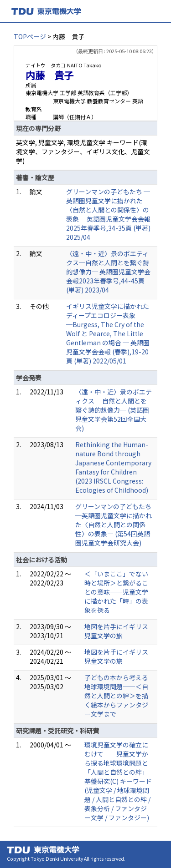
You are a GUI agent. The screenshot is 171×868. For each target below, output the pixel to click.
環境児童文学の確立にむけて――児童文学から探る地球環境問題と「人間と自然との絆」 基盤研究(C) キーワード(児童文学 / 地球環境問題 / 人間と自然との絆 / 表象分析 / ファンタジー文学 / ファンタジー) (118, 781)
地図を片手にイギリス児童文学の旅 (116, 631)
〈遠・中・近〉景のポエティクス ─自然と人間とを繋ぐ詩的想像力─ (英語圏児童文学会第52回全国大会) (114, 410)
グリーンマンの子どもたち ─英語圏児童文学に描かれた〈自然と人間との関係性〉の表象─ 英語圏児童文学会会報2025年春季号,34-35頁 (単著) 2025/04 (108, 214)
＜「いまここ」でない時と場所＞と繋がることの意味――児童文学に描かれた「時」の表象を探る (116, 592)
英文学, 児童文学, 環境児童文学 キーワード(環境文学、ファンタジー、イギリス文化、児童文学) (83, 151)
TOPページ (30, 36)
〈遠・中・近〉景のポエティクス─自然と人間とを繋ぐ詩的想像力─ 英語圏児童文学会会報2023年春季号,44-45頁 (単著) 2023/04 (108, 272)
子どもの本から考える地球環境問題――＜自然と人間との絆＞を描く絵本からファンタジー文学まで (116, 696)
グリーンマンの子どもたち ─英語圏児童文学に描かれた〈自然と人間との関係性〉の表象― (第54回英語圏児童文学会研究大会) (114, 525)
